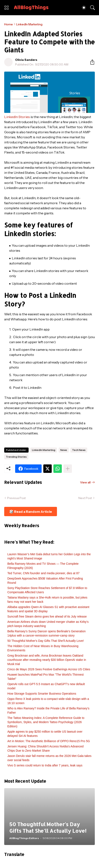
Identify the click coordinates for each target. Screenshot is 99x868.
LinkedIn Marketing (29, 24)
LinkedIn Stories (17, 117)
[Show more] (68, 469)
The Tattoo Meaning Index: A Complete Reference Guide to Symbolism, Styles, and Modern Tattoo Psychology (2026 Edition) (46, 722)
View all (85, 482)
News (64, 450)
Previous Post (16, 498)
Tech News (79, 450)
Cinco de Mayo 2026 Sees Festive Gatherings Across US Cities (49, 669)
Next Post (85, 498)
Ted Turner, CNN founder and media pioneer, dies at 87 (43, 573)
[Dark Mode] (84, 8)
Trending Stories (16, 457)
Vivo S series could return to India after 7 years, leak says (45, 765)
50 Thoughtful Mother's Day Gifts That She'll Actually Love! (46, 641)
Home (9, 24)
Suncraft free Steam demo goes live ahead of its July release (47, 616)
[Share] (91, 62)
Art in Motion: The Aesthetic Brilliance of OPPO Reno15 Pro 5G (49, 741)
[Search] (92, 8)
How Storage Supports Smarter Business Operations (42, 694)
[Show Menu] (7, 8)
